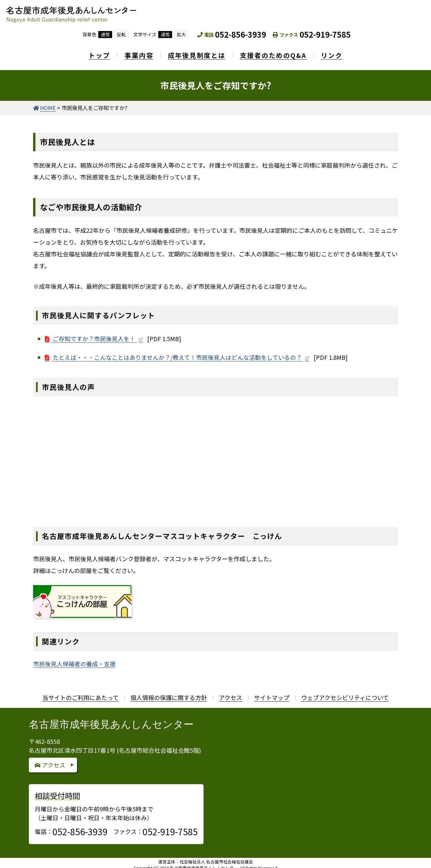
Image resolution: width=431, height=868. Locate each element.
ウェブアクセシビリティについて (345, 693)
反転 (121, 34)
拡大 (181, 34)
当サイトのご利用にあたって (80, 693)
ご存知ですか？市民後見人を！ (94, 334)
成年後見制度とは (197, 53)
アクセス (231, 693)
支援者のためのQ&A (276, 53)
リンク (338, 53)
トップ (93, 53)
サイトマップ (272, 693)
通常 (105, 34)
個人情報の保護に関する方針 (169, 693)
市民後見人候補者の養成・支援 (74, 659)
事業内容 (136, 53)
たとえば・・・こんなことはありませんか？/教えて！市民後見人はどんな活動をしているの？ (177, 353)
